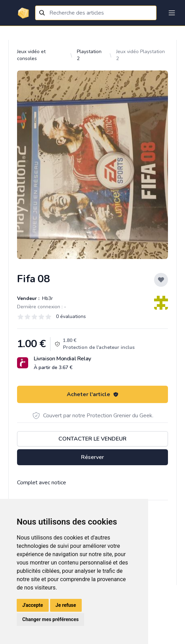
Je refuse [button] (66, 605)
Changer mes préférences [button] (50, 619)
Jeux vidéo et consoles (31, 55)
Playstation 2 (89, 55)
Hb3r (47, 298)
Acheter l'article (93, 394)
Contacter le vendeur (92, 439)
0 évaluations (71, 316)
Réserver (92, 457)
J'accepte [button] (33, 605)
